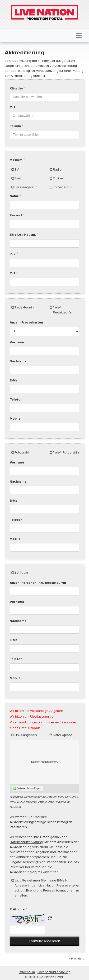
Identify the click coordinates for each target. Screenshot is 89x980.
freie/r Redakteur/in (63, 310)
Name (14, 196)
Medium (16, 160)
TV (17, 169)
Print (18, 178)
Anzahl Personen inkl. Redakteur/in (38, 583)
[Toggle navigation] (79, 36)
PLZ (13, 254)
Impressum (27, 972)
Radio (57, 169)
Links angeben (26, 735)
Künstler (16, 88)
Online (58, 178)
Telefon (16, 399)
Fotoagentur (62, 187)
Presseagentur (26, 187)
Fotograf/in (23, 452)
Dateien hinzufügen (29, 788)
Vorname (17, 342)
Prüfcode (17, 909)
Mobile (15, 419)
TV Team (21, 573)
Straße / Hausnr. (23, 235)
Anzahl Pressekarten (26, 322)
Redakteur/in (24, 307)
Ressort (16, 215)
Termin (15, 126)
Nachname (18, 361)
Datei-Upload (63, 735)
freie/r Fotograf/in (66, 452)
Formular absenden (44, 941)
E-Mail (15, 380)
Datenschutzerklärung (26, 842)
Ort (12, 107)
